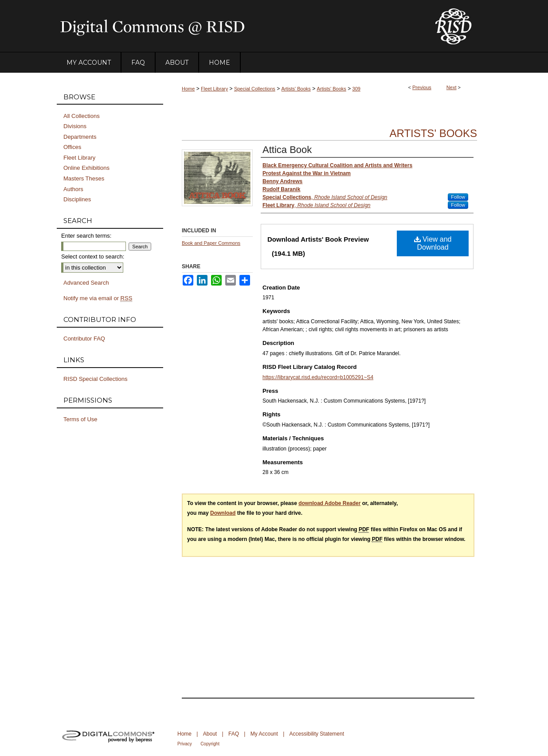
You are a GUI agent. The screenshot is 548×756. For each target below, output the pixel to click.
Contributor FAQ (84, 339)
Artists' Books (296, 89)
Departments (80, 137)
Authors (73, 189)
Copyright (210, 744)
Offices (72, 147)
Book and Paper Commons (211, 243)
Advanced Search (86, 283)
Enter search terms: (86, 236)
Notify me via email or (98, 298)
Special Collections (255, 89)
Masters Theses (84, 178)
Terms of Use (80, 419)
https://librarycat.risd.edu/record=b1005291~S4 (318, 377)
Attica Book (287, 150)
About (210, 734)
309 (356, 89)
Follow (458, 197)
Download (223, 513)
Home (188, 89)
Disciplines (77, 199)
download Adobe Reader (329, 503)
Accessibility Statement (317, 734)
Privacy (185, 744)
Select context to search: (93, 257)
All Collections (82, 116)
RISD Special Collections (96, 379)
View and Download (433, 243)
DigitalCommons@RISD (239, 26)
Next (452, 87)
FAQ (234, 734)
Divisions (75, 126)
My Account (264, 734)
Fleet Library (214, 89)
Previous (422, 87)
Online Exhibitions (86, 168)
